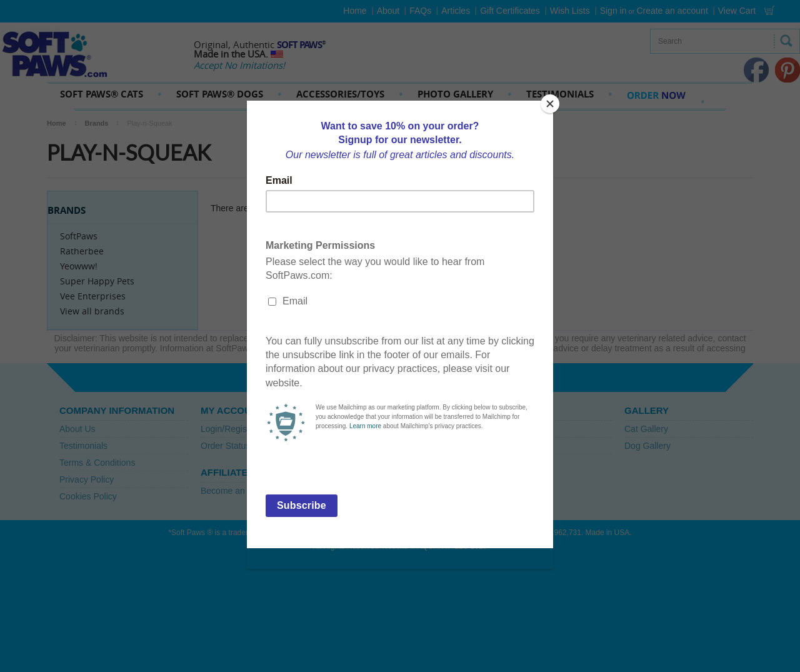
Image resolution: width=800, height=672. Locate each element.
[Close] (550, 104)
